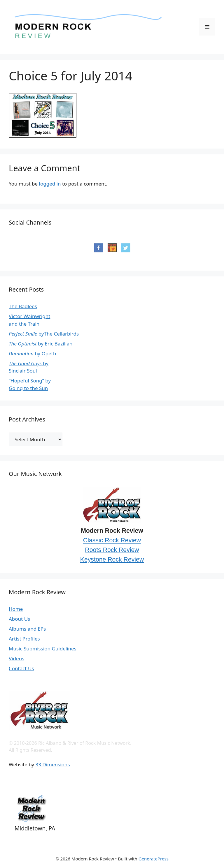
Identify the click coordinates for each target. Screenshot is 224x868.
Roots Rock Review (112, 550)
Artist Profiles (24, 639)
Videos (16, 658)
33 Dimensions (52, 764)
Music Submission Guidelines (43, 649)
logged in (50, 184)
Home (16, 609)
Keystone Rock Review (112, 560)
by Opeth (32, 353)
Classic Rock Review (112, 540)
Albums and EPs (27, 629)
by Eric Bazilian (41, 344)
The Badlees (23, 306)
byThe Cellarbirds (44, 334)
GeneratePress (154, 859)
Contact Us (21, 668)
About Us (19, 619)
